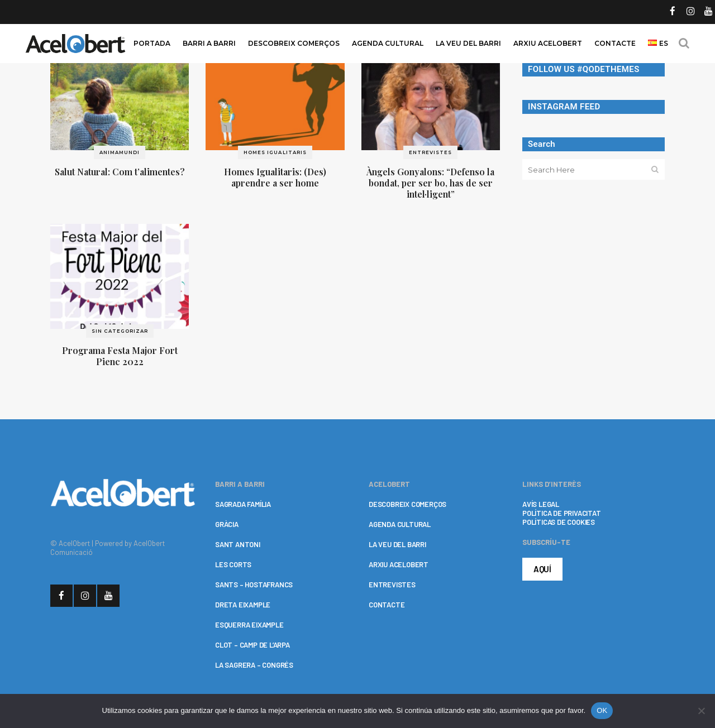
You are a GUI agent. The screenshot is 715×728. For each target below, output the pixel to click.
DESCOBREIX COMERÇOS (407, 504)
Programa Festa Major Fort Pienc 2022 (120, 356)
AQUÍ (542, 569)
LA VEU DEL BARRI (397, 544)
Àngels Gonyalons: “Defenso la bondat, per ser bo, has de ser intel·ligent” (430, 183)
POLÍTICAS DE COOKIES (559, 522)
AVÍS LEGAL (541, 504)
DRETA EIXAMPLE (243, 605)
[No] (701, 711)
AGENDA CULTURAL (400, 524)
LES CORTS (233, 564)
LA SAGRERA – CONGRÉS (254, 665)
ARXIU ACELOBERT (399, 564)
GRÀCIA (227, 524)
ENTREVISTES (392, 585)
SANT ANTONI (238, 544)
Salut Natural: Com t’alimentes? (120, 172)
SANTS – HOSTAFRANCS (254, 585)
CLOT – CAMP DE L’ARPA (252, 645)
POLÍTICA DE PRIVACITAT (562, 513)
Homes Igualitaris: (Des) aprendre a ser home (275, 177)
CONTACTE (387, 605)
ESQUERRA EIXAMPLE (249, 625)
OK (602, 710)
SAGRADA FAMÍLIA (243, 504)
